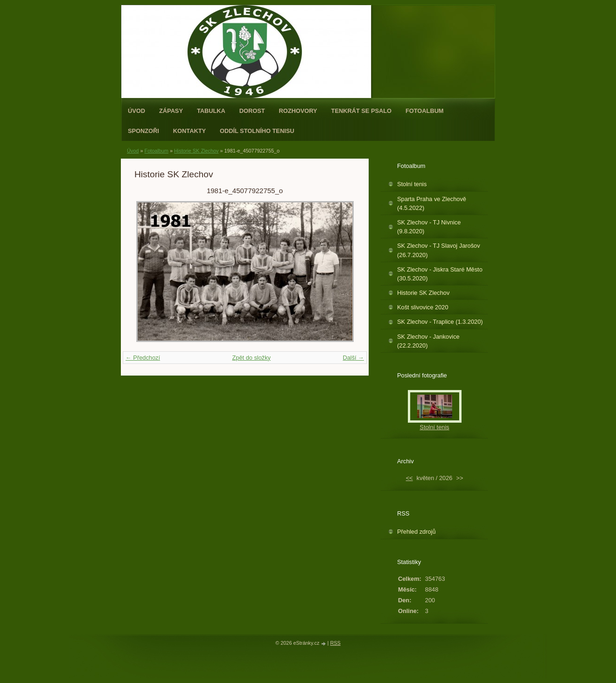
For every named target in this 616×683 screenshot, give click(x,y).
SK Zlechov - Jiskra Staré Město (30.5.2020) (440, 274)
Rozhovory (298, 111)
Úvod (136, 111)
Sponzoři (143, 131)
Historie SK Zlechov (196, 151)
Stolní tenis (412, 184)
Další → (353, 358)
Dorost (252, 111)
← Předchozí (143, 358)
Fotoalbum (425, 111)
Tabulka (211, 111)
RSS (335, 643)
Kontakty (189, 131)
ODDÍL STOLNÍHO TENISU (257, 131)
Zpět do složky (251, 358)
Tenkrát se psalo (361, 111)
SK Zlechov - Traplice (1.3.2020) (440, 322)
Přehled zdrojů (416, 532)
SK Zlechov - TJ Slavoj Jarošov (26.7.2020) (439, 250)
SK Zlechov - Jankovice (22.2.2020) (428, 341)
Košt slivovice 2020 (423, 307)
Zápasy (171, 111)
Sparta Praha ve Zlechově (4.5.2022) (432, 203)
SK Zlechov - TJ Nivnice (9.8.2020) (429, 227)
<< (409, 478)
